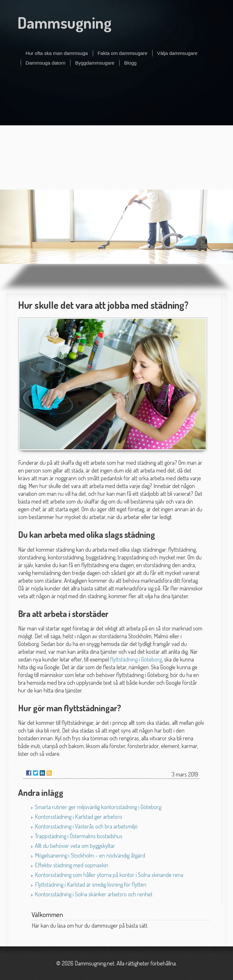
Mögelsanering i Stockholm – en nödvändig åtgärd (90, 855)
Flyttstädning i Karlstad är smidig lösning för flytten (91, 884)
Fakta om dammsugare (122, 53)
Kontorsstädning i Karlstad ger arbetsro (79, 817)
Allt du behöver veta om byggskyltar (75, 846)
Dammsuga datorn (45, 63)
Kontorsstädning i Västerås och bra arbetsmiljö (86, 826)
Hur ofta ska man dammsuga (57, 53)
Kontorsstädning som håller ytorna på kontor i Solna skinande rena (109, 875)
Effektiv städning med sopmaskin (72, 865)
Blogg (130, 63)
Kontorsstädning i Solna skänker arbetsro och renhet (94, 894)
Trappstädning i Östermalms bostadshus (79, 836)
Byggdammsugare (95, 63)
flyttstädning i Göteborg (136, 659)
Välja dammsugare (177, 53)
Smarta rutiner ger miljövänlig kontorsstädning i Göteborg (98, 807)
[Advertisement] (117, 133)
